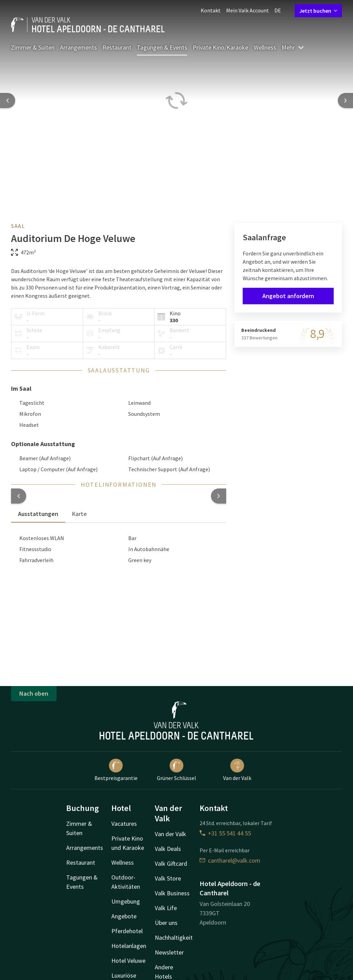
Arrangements (78, 47)
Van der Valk (237, 770)
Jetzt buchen (318, 11)
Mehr (293, 47)
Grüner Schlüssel (176, 770)
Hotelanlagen (129, 946)
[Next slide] (345, 101)
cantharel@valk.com (230, 860)
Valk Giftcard (171, 863)
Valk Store (168, 878)
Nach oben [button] (34, 693)
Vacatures (124, 824)
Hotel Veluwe (128, 961)
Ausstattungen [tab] (38, 514)
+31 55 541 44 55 (225, 833)
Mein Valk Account (248, 10)
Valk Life (166, 908)
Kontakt (211, 10)
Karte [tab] (79, 514)
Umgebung (126, 901)
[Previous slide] (8, 101)
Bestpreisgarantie (116, 770)
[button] (19, 496)
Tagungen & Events (162, 47)
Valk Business (172, 893)
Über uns (166, 923)
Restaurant (117, 47)
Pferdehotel (127, 931)
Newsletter (169, 952)
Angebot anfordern (288, 296)
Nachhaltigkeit (174, 937)
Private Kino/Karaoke (220, 47)
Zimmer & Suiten (33, 47)
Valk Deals (168, 849)
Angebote (124, 916)
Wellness (265, 47)
